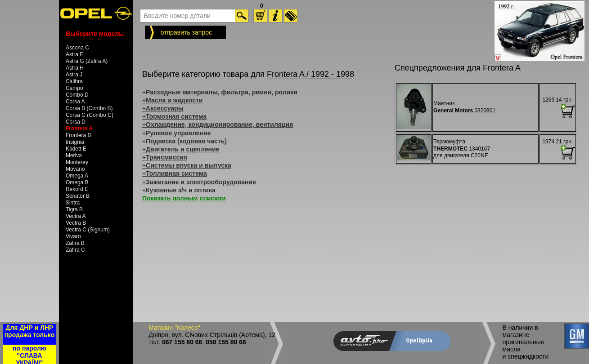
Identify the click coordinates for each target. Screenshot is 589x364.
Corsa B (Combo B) (89, 108)
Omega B (77, 182)
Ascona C (77, 48)
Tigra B (74, 209)
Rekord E (77, 189)
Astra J (74, 75)
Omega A (77, 176)
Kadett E (76, 149)
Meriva (74, 155)
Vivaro (73, 236)
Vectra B (76, 223)
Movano (75, 169)
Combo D (77, 95)
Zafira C (75, 250)
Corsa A (75, 102)
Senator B (78, 196)
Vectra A (76, 216)
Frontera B (79, 135)
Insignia (75, 142)
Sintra (73, 203)
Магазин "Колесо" (174, 328)
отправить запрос (186, 32)
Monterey (77, 162)
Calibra (74, 81)
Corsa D (76, 122)
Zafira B (75, 243)
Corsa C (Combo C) (90, 115)
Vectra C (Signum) (88, 230)
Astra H (75, 68)
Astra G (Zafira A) (87, 61)
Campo (74, 88)
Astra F (74, 54)
